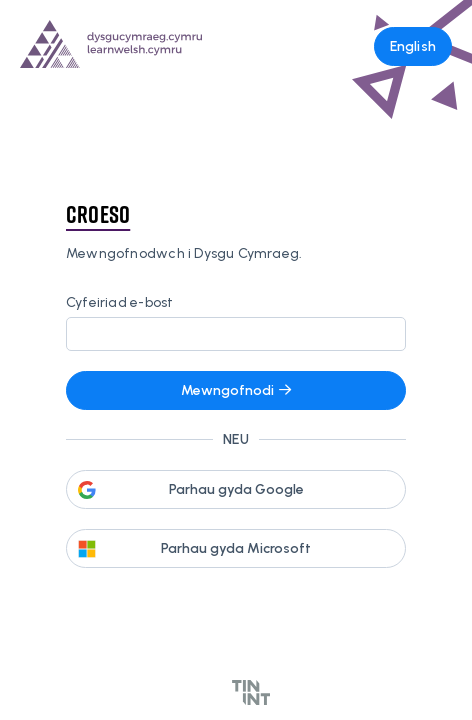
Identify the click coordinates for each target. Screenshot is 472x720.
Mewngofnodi (236, 390)
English (413, 46)
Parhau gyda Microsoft (236, 548)
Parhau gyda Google (236, 489)
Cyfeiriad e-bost (119, 302)
